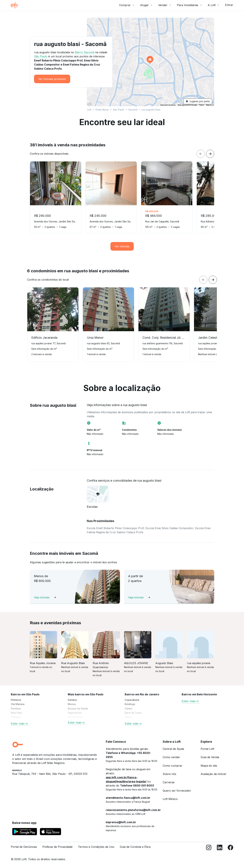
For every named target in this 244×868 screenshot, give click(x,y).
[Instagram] (209, 848)
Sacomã (133, 110)
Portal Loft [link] (207, 749)
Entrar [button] (229, 5)
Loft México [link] (170, 799)
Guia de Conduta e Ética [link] (135, 847)
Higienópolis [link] (75, 713)
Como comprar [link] (172, 766)
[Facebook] (230, 848)
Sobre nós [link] (169, 774)
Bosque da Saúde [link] (78, 709)
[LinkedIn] (220, 848)
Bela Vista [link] (16, 713)
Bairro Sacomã (85, 52)
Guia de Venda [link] (210, 757)
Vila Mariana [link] (18, 704)
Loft (89, 110)
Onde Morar (102, 110)
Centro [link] (129, 709)
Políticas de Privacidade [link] (57, 847)
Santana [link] (72, 700)
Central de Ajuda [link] (173, 749)
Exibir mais (20, 724)
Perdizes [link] (16, 709)
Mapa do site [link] (209, 766)
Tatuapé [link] (16, 717)
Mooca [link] (72, 704)
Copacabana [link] (132, 700)
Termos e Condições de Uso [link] (96, 847)
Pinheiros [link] (16, 700)
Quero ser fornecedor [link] (177, 791)
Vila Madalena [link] (76, 717)
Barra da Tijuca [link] (133, 713)
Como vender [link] (171, 757)
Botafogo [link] (130, 704)
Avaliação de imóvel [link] (213, 774)
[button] (151, 62)
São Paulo (119, 110)
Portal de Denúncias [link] (24, 847)
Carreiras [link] (169, 782)
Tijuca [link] (128, 717)
